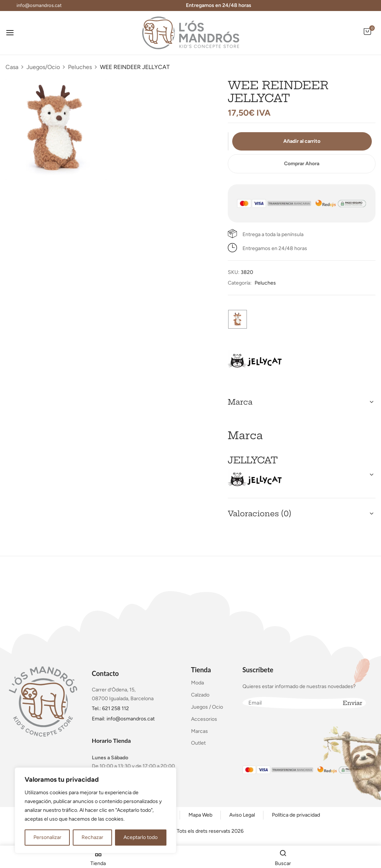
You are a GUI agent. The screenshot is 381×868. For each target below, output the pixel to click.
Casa (12, 67)
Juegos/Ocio (43, 67)
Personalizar (47, 837)
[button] (367, 35)
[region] (96, 810)
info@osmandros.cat (39, 5)
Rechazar (92, 837)
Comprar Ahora (302, 164)
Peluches (80, 67)
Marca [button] (240, 402)
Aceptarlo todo (141, 837)
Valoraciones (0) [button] (260, 513)
